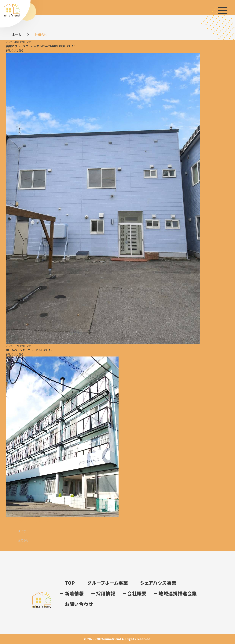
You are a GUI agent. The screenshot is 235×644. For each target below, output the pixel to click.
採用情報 (106, 593)
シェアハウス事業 (158, 583)
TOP (70, 583)
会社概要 (137, 593)
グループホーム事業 (108, 583)
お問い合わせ (79, 604)
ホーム (17, 34)
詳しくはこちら (15, 50)
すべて (22, 531)
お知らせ (23, 540)
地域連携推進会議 (178, 593)
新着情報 (74, 593)
